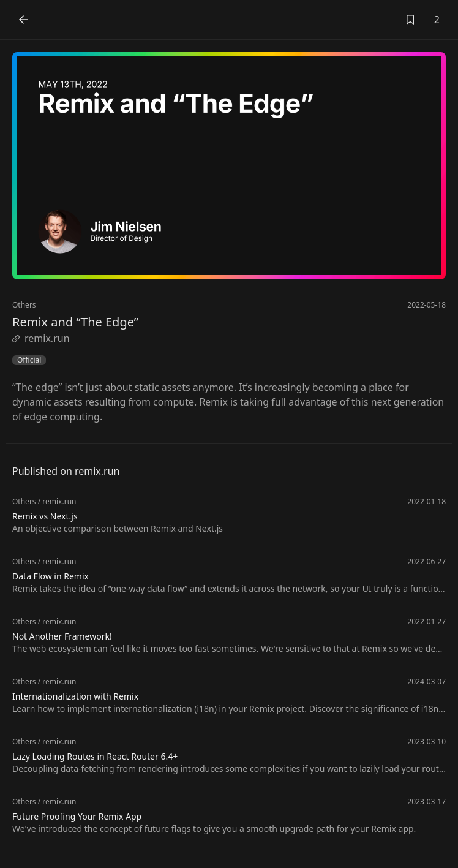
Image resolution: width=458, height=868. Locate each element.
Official (29, 360)
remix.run (41, 338)
